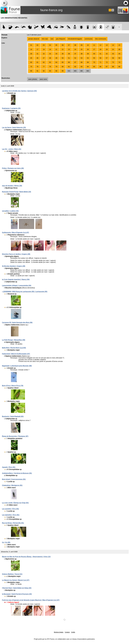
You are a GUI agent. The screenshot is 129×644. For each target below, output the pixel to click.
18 (44, 49)
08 (75, 45)
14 (113, 45)
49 (56, 58)
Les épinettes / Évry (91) (11, 515)
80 (63, 67)
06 (63, 45)
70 (94, 62)
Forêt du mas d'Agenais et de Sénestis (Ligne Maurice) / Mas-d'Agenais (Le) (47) (31, 600)
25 (82, 49)
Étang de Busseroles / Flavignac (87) (15, 436)
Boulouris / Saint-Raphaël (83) (13, 416)
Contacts (67, 632)
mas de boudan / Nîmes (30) (12, 186)
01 (31, 45)
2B (119, 49)
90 (31, 71)
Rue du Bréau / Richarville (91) (13, 523)
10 (88, 45)
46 (37, 58)
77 (44, 67)
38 (82, 54)
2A (113, 49)
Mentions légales (59, 632)
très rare (45, 39)
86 (100, 67)
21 (56, 49)
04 (50, 45)
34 (56, 54)
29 (107, 49)
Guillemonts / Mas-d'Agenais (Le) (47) (15, 233)
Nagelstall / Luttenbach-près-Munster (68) (17, 366)
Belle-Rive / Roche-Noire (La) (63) (14, 348)
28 (100, 49)
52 (75, 58)
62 (44, 62)
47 (44, 58)
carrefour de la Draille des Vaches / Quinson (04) (19, 91)
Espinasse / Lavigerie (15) (11, 108)
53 (82, 58)
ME (82, 71)
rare (52, 39)
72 (107, 62)
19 (50, 49)
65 (63, 62)
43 (113, 54)
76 (37, 67)
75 (31, 67)
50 (63, 58)
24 (75, 49)
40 (94, 54)
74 (119, 62)
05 (56, 45)
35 (63, 54)
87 (107, 67)
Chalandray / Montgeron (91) (12, 485)
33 (50, 54)
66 (69, 62)
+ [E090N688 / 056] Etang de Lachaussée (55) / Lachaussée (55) (25, 292)
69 (88, 62)
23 (69, 49)
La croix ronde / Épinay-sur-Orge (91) (15, 503)
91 (37, 71)
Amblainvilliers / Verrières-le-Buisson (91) (17, 473)
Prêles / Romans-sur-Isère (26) (13, 168)
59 (119, 58)
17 (37, 49)
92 (44, 71)
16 (31, 49)
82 (75, 67)
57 (107, 58)
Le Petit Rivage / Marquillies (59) (14, 340)
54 (88, 58)
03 (44, 45)
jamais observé (34, 39)
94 (56, 71)
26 (88, 49)
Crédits (73, 632)
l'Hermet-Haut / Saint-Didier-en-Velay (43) (17, 588)
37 (75, 54)
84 (88, 67)
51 (69, 58)
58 (113, 58)
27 (94, 49)
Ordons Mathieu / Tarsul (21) (12, 574)
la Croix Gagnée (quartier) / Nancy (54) (16, 279)
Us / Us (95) (6, 542)
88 (113, 67)
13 (107, 45)
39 (88, 54)
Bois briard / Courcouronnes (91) (14, 479)
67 (75, 62)
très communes (101, 39)
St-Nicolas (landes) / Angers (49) (14, 266)
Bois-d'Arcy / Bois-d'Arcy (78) (13, 386)
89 (119, 67)
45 (31, 58)
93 (50, 71)
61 (37, 62)
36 (69, 54)
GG (69, 71)
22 (63, 49)
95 (63, 71)
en (113, 10)
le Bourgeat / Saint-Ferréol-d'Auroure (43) (17, 594)
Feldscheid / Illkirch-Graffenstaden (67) (16, 354)
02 (37, 45)
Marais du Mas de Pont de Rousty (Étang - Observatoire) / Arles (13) (26, 557)
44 (119, 54)
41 (100, 54)
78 (50, 67)
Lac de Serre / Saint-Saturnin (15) (14, 127)
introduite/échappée (75, 39)
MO (88, 71)
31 (37, 54)
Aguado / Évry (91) (9, 467)
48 (50, 58)
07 (69, 45)
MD (75, 71)
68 (82, 62)
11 (94, 45)
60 (31, 62)
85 (94, 67)
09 (82, 45)
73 (113, 62)
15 (119, 45)
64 (56, 62)
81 (69, 67)
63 (50, 62)
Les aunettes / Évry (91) (10, 509)
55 (94, 58)
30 (31, 54)
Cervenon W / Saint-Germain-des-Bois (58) (17, 323)
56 (100, 58)
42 (107, 54)
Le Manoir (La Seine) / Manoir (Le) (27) (16, 580)
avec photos (33, 79)
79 (56, 67)
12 (100, 45)
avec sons (43, 79)
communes (89, 39)
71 (100, 62)
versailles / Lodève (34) (10, 211)
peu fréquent (61, 39)
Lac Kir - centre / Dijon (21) (12, 149)
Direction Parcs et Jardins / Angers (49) (16, 254)
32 (44, 54)
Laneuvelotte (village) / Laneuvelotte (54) (17, 286)
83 (82, 67)
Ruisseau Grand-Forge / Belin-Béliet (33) (17, 192)
